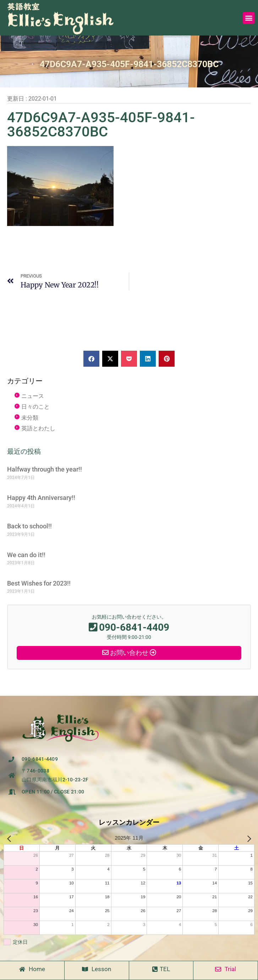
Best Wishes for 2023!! (39, 583)
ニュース (33, 396)
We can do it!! (26, 555)
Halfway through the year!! (45, 469)
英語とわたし (38, 428)
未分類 (30, 418)
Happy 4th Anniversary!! (41, 498)
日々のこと (35, 407)
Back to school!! (29, 526)
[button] (249, 18)
